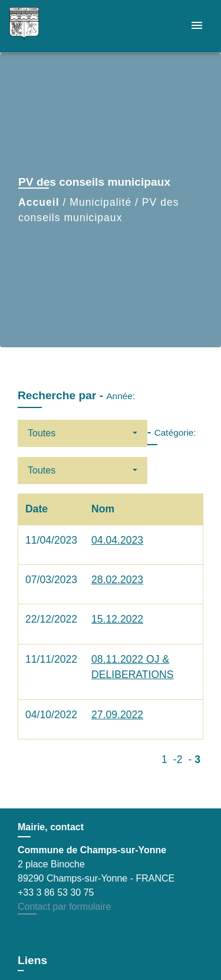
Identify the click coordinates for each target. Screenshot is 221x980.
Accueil (39, 202)
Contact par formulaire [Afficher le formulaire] (64, 907)
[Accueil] (54, 26)
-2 (178, 759)
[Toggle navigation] (197, 26)
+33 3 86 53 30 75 (56, 892)
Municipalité (100, 202)
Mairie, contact (51, 827)
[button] (83, 433)
